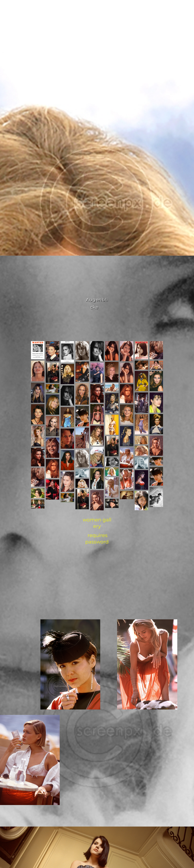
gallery (98, 7)
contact (117, 7)
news (134, 7)
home (60, 7)
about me (78, 7)
